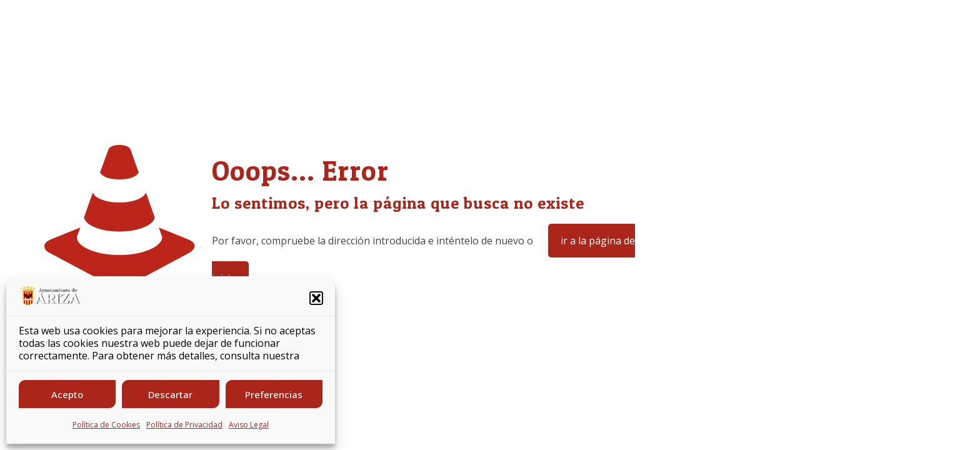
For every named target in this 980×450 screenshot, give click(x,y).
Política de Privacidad (184, 425)
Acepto (67, 394)
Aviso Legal (249, 425)
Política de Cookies (106, 425)
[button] (316, 298)
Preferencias (274, 394)
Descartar (170, 394)
